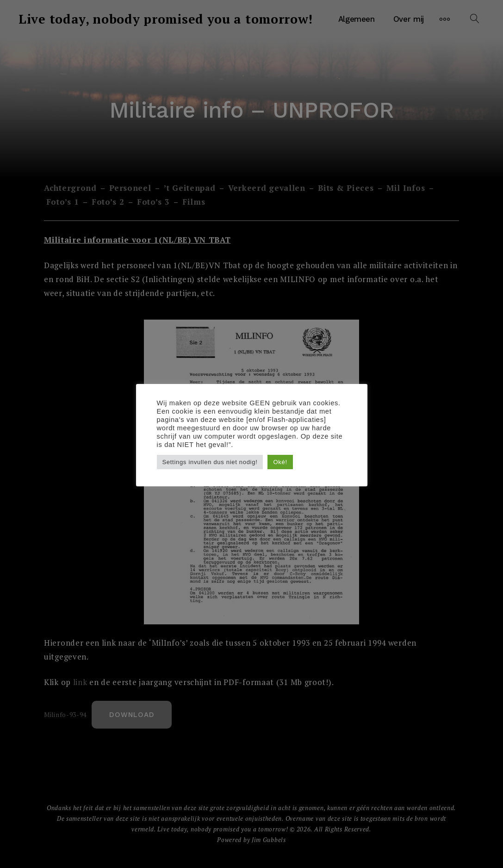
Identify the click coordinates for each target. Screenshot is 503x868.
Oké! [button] (280, 462)
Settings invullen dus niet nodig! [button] (210, 462)
